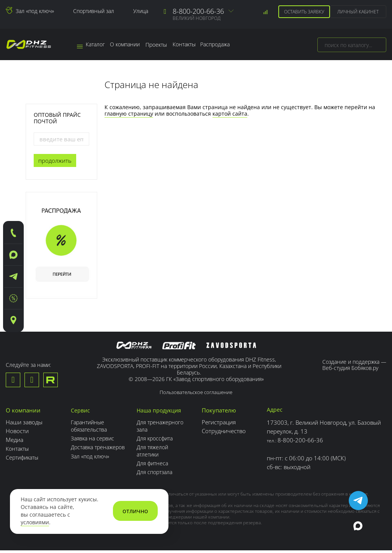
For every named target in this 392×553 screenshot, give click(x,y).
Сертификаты (24, 461)
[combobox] (352, 45)
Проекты (160, 45)
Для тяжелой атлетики (157, 454)
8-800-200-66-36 (198, 11)
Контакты (189, 45)
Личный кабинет (358, 12)
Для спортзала (159, 475)
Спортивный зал (94, 11)
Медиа (15, 443)
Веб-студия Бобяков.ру (350, 368)
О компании (128, 45)
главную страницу (129, 114)
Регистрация (222, 426)
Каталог (92, 45)
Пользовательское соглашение (196, 396)
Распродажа (223, 45)
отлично (135, 511)
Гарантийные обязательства (91, 429)
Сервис (81, 414)
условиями (35, 522)
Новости (17, 435)
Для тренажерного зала (165, 429)
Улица (141, 11)
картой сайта (230, 114)
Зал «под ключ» (35, 11)
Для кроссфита (159, 442)
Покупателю (222, 414)
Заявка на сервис (94, 442)
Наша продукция (163, 414)
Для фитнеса (157, 466)
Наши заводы (24, 426)
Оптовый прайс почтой (57, 118)
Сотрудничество (227, 435)
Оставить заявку (303, 12)
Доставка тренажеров (87, 454)
